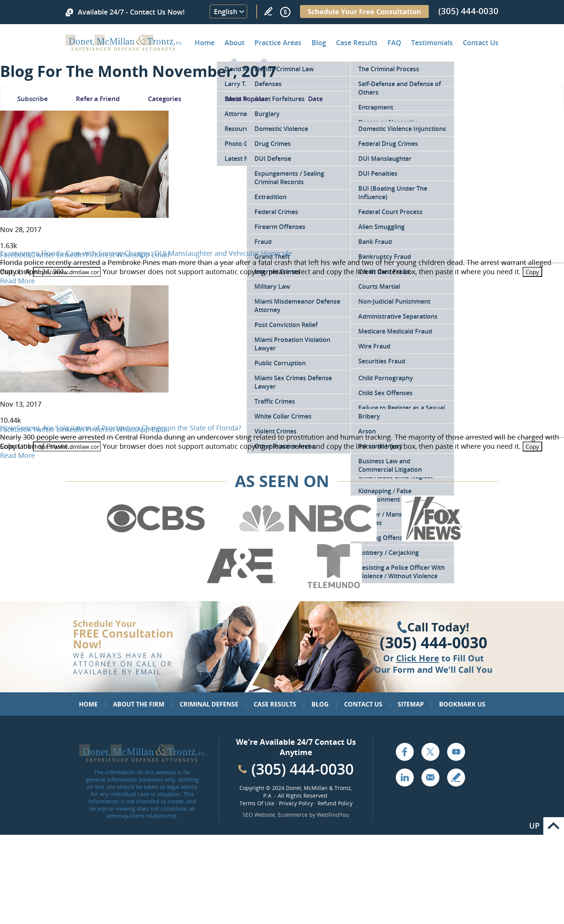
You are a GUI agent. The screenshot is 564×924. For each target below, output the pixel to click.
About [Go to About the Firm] (234, 43)
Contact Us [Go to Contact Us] (363, 704)
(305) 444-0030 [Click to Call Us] (434, 643)
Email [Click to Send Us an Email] (430, 777)
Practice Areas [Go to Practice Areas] (278, 43)
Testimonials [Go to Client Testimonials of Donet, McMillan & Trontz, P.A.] (432, 43)
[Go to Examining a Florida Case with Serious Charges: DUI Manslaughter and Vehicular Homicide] (84, 215)
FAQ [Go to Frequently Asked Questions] (394, 43)
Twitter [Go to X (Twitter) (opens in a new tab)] (430, 752)
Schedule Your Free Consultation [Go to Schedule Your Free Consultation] (364, 11)
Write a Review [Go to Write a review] (268, 11)
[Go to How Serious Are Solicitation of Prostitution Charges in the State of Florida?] (84, 390)
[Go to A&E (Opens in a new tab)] (241, 587)
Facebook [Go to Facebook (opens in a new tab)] (405, 752)
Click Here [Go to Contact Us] (418, 658)
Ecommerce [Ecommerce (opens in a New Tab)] (293, 815)
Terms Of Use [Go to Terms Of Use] (257, 803)
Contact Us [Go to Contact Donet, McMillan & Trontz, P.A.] (481, 43)
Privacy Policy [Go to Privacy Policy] (296, 803)
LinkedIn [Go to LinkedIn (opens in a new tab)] (405, 777)
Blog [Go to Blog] (320, 704)
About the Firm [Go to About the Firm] (139, 704)
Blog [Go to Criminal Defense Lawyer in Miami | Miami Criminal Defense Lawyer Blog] (319, 43)
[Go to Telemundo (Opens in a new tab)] (333, 587)
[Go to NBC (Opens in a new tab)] (306, 539)
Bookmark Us (462, 704)
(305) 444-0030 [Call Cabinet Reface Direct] (302, 769)
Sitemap (411, 704)
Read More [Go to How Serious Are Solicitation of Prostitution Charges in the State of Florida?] (17, 455)
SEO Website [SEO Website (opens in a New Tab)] (259, 815)
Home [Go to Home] (205, 43)
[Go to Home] (124, 48)
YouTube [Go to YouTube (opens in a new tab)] (456, 752)
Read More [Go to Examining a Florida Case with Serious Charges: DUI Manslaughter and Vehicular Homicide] (17, 281)
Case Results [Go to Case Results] (357, 43)
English (225, 11)
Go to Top (554, 826)
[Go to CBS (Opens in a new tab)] (155, 539)
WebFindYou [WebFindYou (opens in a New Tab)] (333, 815)
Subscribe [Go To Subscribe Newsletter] (33, 99)
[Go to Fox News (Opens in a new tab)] (433, 539)
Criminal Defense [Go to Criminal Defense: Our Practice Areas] (209, 704)
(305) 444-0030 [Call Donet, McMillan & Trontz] (468, 11)
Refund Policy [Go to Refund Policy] (335, 803)
